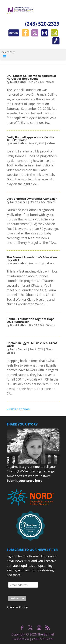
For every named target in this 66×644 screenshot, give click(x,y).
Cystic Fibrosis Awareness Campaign (32, 199)
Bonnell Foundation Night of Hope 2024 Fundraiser (31, 320)
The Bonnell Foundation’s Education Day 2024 (32, 259)
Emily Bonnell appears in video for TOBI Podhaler (31, 139)
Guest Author (18, 82)
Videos (50, 82)
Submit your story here (24, 481)
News (49, 349)
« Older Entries (18, 409)
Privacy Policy (17, 607)
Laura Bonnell (19, 202)
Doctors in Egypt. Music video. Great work (32, 344)
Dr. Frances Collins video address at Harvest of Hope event (32, 77)
